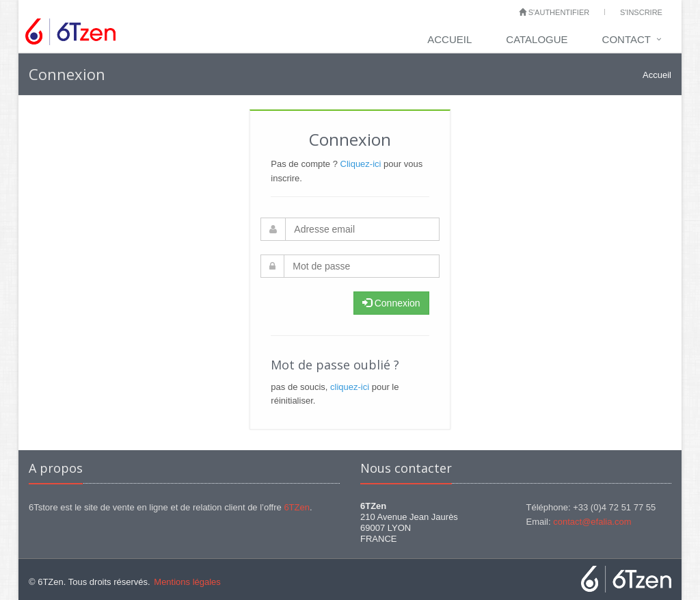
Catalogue (537, 39)
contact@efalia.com (592, 522)
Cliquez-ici (361, 164)
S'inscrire (641, 12)
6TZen (297, 507)
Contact (627, 39)
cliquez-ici (350, 387)
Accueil (449, 39)
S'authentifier (554, 12)
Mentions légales (187, 582)
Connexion (391, 303)
